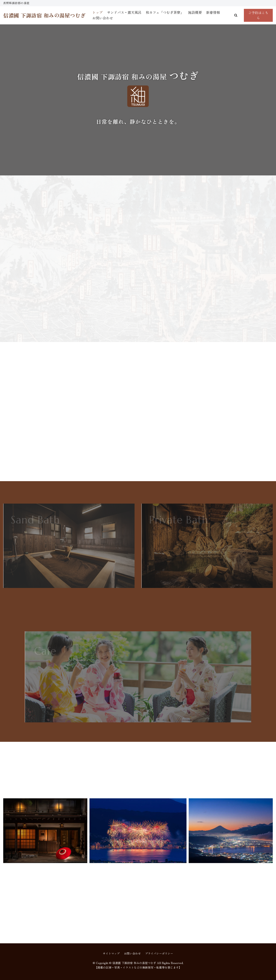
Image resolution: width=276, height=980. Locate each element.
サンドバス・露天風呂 (124, 12)
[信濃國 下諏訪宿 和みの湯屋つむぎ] (45, 15)
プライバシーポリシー (159, 953)
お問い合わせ (103, 18)
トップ (97, 12)
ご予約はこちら (258, 15)
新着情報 (213, 12)
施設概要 (195, 12)
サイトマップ (111, 953)
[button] (236, 15)
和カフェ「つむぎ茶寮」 (165, 12)
